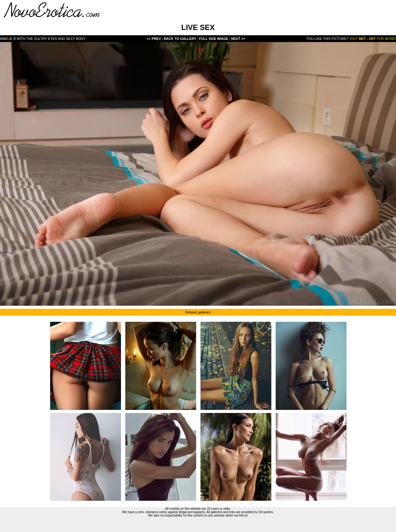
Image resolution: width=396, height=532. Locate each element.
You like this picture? (327, 39)
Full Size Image (214, 39)
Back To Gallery (180, 39)
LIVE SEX (198, 27)
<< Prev (154, 39)
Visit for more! (373, 39)
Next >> (238, 39)
